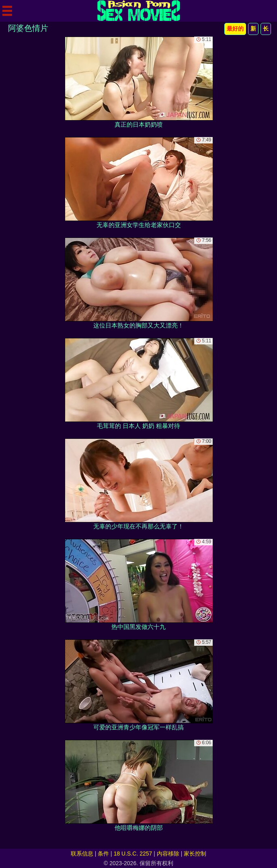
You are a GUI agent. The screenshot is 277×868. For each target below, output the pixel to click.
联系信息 (82, 854)
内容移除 (168, 854)
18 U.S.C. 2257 (133, 854)
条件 (103, 854)
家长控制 (195, 854)
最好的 (235, 29)
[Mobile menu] (7, 11)
